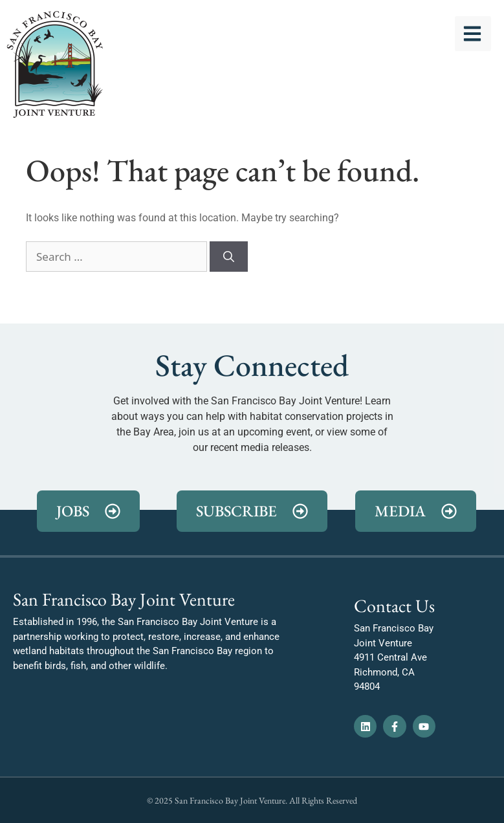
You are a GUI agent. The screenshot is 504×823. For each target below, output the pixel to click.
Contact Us (394, 606)
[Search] (229, 257)
